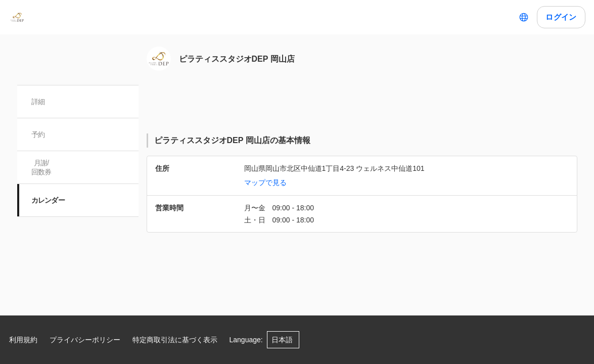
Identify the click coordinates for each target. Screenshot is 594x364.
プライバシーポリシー (85, 340)
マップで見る (265, 183)
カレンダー (48, 200)
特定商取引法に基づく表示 (175, 340)
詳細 (38, 102)
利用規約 (23, 340)
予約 (38, 134)
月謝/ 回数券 (41, 167)
